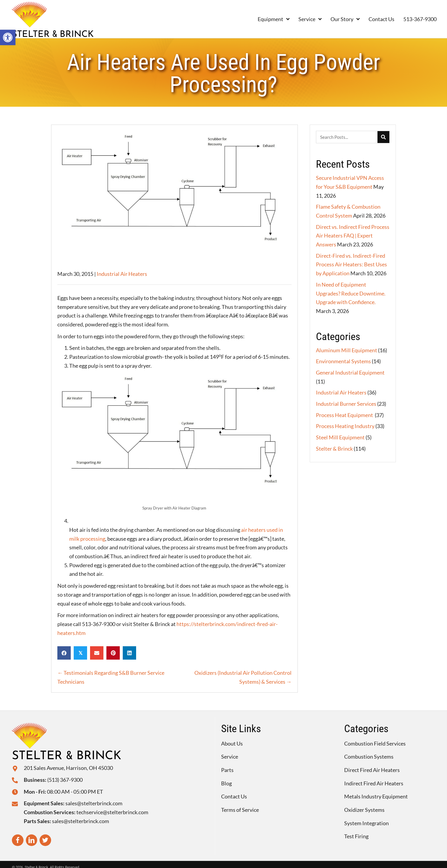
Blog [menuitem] (226, 783)
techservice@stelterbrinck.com (112, 812)
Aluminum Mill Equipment (347, 350)
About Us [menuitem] (232, 743)
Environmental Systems (343, 361)
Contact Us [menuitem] (234, 796)
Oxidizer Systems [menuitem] (364, 810)
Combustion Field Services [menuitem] (375, 743)
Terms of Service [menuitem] (240, 810)
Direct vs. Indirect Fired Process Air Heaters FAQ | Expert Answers (353, 236)
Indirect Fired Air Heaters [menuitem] (374, 783)
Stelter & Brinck (334, 449)
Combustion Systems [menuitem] (369, 757)
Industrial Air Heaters (122, 274)
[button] (8, 37)
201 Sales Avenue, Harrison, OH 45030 (68, 768)
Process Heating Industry (345, 426)
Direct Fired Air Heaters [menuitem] (372, 770)
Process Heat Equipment (345, 415)
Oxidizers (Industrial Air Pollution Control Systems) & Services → (243, 677)
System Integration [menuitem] (366, 823)
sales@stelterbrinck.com (94, 803)
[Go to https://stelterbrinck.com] (73, 19)
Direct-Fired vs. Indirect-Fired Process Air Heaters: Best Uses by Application (351, 264)
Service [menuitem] (230, 757)
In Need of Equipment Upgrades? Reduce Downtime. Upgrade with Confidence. (351, 293)
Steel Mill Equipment (340, 437)
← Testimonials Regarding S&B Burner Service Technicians (111, 677)
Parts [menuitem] (227, 770)
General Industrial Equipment (350, 372)
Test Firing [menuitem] (356, 836)
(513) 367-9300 (65, 780)
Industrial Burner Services (346, 404)
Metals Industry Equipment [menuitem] (376, 796)
